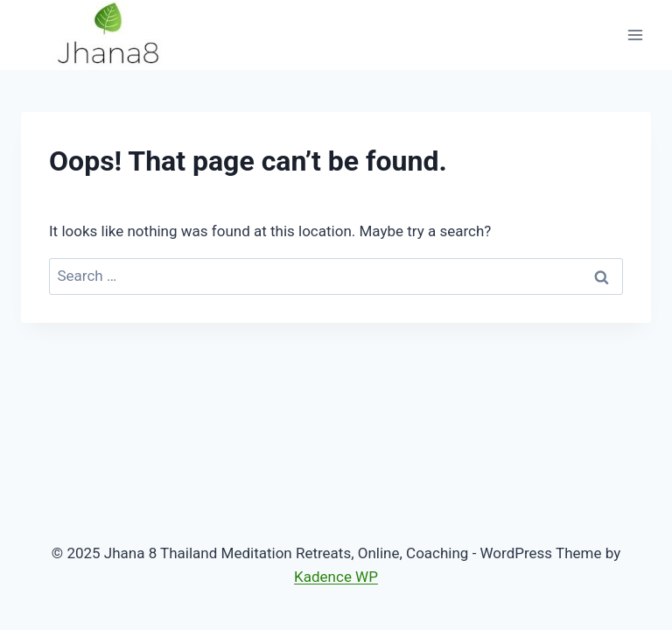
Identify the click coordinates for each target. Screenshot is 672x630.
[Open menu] (635, 35)
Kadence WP (336, 577)
